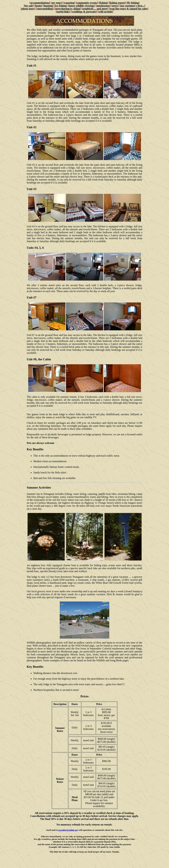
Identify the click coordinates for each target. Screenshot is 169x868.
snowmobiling (45, 9)
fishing (103, 3)
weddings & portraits (84, 12)
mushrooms (103, 6)
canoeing (69, 3)
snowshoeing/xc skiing (68, 9)
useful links (63, 12)
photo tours (28, 9)
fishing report (117, 3)
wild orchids (105, 12)
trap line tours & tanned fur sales (129, 9)
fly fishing (133, 3)
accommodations (40, 3)
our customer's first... (132, 6)
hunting (48, 6)
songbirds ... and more (95, 9)
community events (87, 3)
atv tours (57, 3)
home (38, 6)
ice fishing (61, 6)
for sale (29, 6)
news (115, 6)
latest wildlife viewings (82, 6)
